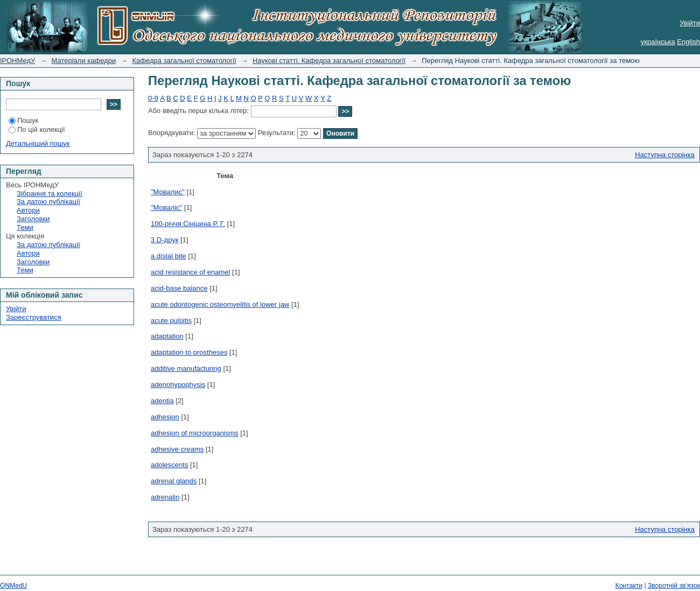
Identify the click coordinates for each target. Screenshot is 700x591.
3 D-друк (164, 240)
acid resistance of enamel (190, 272)
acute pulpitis (171, 321)
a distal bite (169, 256)
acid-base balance (179, 288)
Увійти (690, 23)
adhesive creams (177, 449)
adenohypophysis (178, 385)
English (688, 42)
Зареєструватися (34, 317)
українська (658, 42)
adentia (162, 401)
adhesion (165, 417)
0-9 (153, 98)
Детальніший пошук (38, 143)
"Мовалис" (168, 192)
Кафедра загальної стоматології (184, 61)
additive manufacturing (186, 368)
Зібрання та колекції (50, 194)
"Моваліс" (166, 207)
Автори (28, 210)
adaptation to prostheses (189, 352)
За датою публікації (48, 202)
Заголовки (33, 219)
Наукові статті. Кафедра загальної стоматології (329, 61)
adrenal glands (174, 481)
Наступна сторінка (665, 155)
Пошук (23, 120)
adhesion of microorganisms (195, 433)
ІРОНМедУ (17, 61)
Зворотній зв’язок (674, 586)
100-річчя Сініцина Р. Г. (188, 224)
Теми (25, 227)
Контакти (629, 586)
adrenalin (165, 497)
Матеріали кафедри (84, 61)
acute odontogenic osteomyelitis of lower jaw (220, 304)
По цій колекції (37, 129)
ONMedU (13, 586)
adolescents (169, 465)
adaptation (167, 336)
